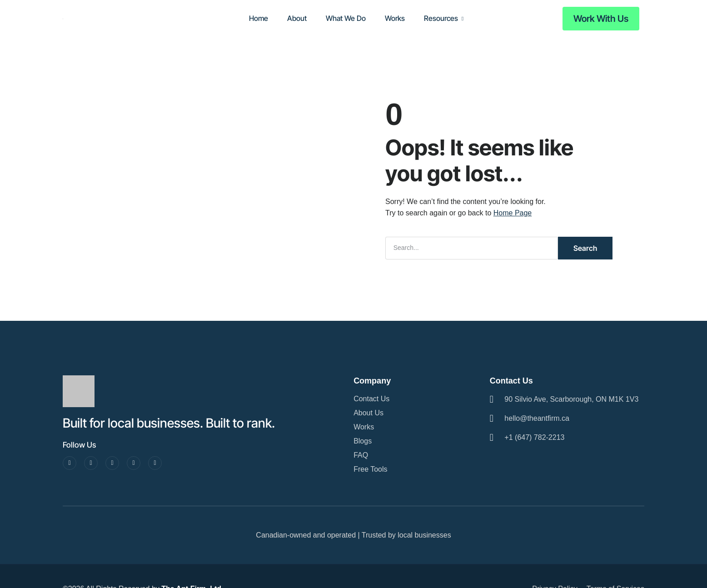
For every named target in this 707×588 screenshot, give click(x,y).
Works (395, 18)
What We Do (346, 18)
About (297, 18)
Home (259, 18)
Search (585, 248)
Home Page (513, 213)
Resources (441, 18)
